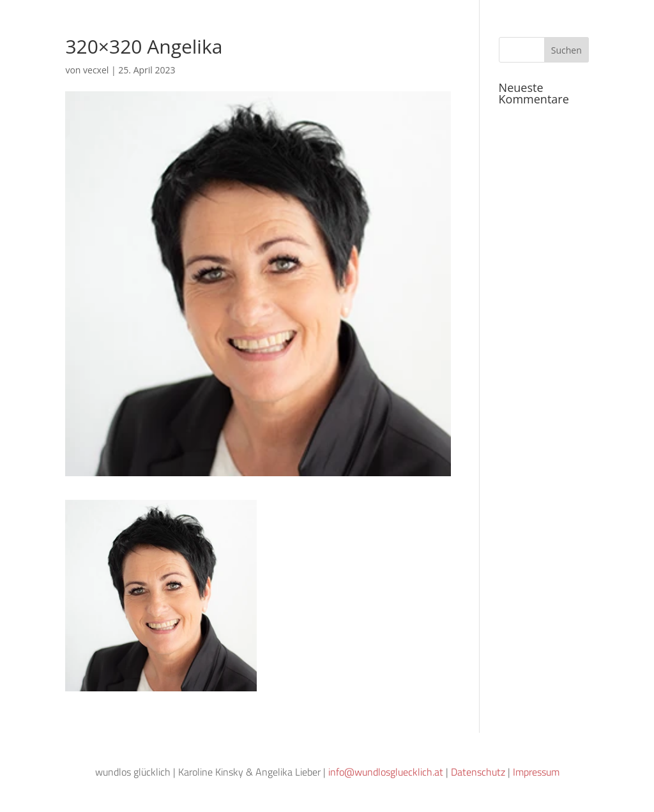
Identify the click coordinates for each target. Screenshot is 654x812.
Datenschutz (478, 772)
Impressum (536, 772)
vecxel (96, 70)
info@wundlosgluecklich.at (386, 772)
